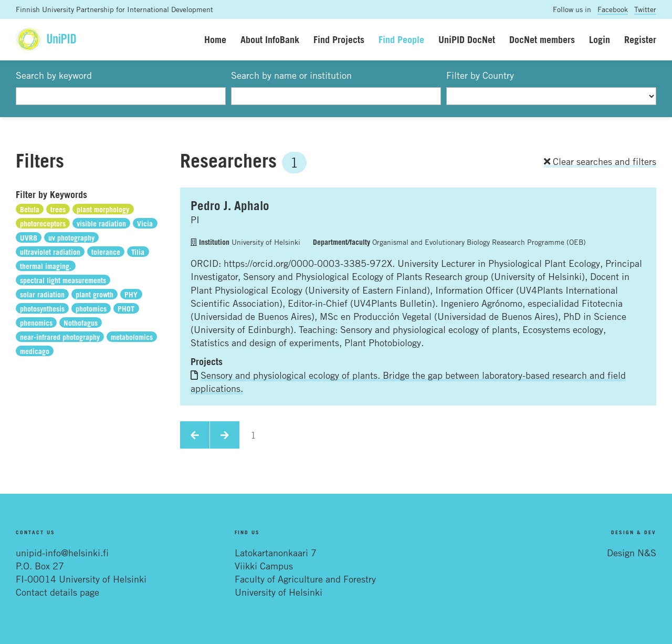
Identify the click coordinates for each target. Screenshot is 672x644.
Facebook (613, 9)
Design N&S (632, 553)
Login (600, 39)
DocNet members (542, 39)
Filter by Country (480, 75)
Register (640, 39)
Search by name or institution (291, 75)
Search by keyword (54, 75)
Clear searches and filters (600, 161)
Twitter (645, 9)
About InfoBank (270, 39)
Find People (401, 39)
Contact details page (57, 592)
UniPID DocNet (467, 39)
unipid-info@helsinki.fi (62, 553)
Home (215, 39)
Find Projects (339, 39)
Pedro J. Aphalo (230, 205)
